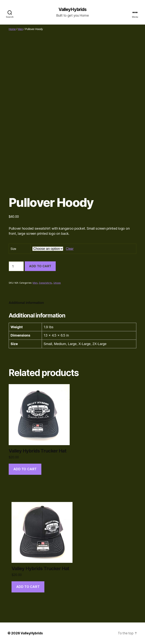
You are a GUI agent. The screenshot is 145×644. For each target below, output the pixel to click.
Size (13, 249)
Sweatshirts (45, 283)
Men (20, 29)
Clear (70, 249)
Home (12, 29)
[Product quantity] (16, 266)
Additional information (26, 303)
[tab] (26, 303)
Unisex (57, 283)
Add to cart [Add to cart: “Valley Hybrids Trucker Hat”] (25, 469)
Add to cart (40, 266)
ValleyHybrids (72, 9)
